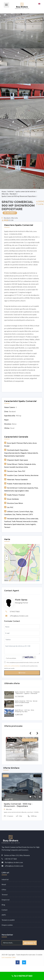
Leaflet (37, 580)
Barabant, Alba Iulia (10, 218)
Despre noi (6, 900)
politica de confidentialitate (12, 666)
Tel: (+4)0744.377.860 (22, 976)
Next (37, 733)
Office (4, 890)
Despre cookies (7, 925)
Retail (4, 884)
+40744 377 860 (11, 859)
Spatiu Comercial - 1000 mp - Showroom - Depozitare (18, 805)
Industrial (5, 879)
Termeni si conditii (8, 920)
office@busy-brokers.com (19, 616)
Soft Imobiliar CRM (8, 957)
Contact (5, 910)
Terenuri (5, 895)
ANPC (4, 915)
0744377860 (15, 612)
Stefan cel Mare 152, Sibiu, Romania (17, 855)
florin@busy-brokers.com (14, 862)
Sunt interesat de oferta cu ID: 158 (22, 649)
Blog (3, 905)
